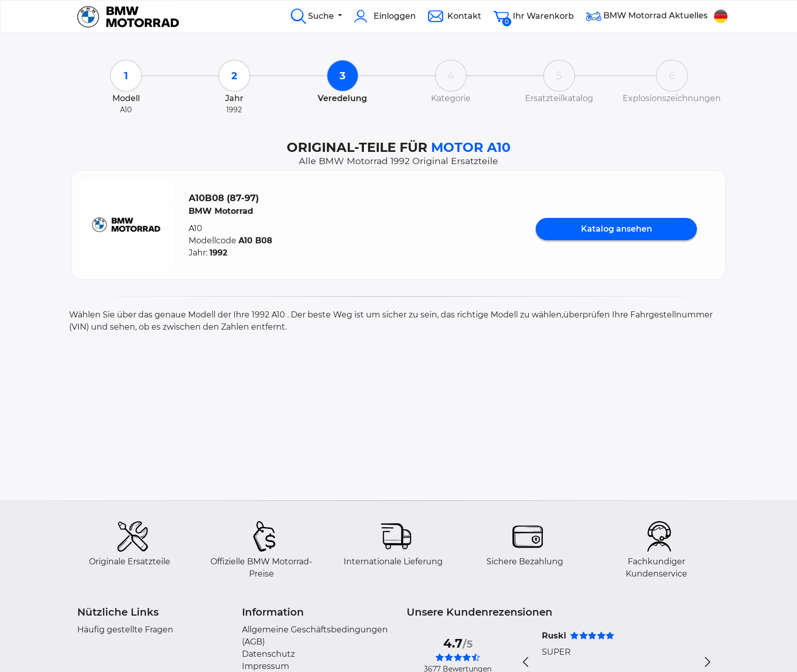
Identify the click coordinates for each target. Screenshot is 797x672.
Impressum (266, 666)
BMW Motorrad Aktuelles (647, 16)
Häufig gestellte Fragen (125, 630)
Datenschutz (268, 654)
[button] (126, 225)
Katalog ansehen (617, 229)
